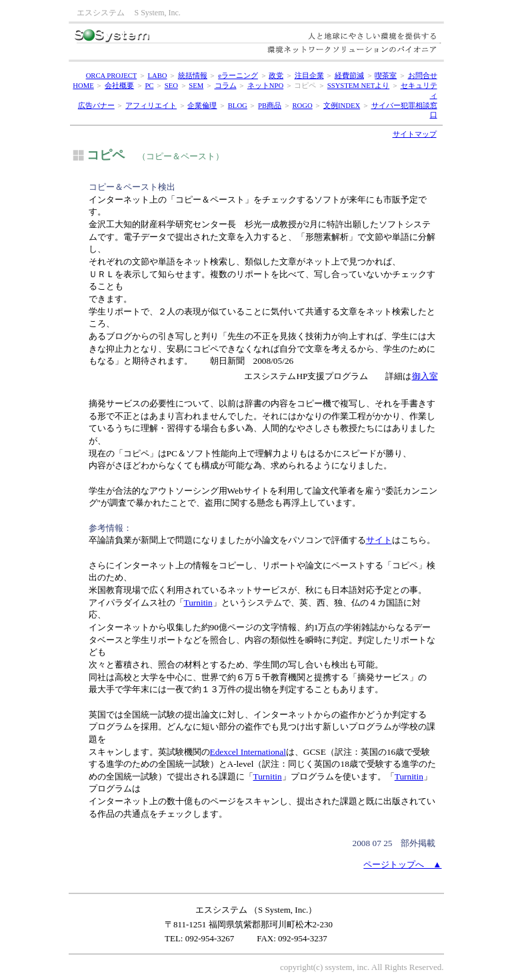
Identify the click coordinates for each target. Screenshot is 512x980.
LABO (157, 76)
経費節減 (349, 76)
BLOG (238, 106)
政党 (276, 76)
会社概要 (119, 86)
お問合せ (423, 76)
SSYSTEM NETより (358, 86)
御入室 (425, 376)
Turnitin (198, 603)
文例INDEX (342, 106)
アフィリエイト (151, 106)
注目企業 (309, 76)
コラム (226, 86)
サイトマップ (415, 134)
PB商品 (270, 106)
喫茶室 (386, 76)
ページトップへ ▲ (402, 864)
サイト (379, 540)
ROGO (302, 106)
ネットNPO (265, 86)
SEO (171, 86)
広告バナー (96, 106)
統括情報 (193, 76)
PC (149, 86)
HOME (83, 86)
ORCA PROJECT (112, 76)
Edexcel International (248, 752)
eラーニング (238, 76)
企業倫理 (202, 106)
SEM (196, 86)
